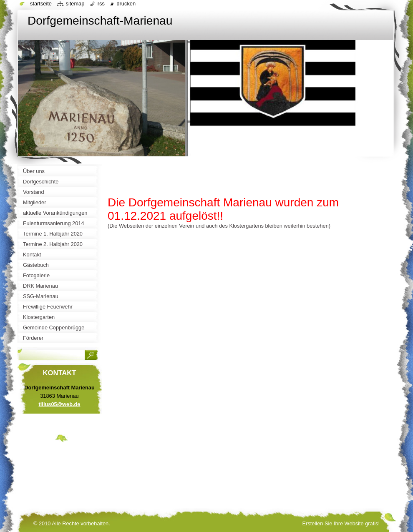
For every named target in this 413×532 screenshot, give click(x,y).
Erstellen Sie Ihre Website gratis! (341, 523)
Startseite (41, 4)
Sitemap (75, 4)
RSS (101, 4)
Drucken (126, 4)
